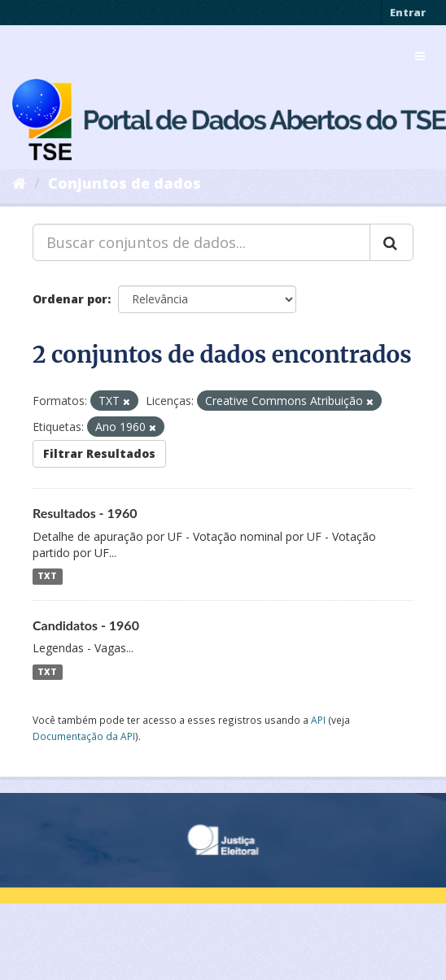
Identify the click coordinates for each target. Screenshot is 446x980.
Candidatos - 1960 (86, 625)
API (318, 720)
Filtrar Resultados (99, 453)
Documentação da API (84, 736)
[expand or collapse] (420, 56)
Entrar (408, 12)
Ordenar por (70, 299)
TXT (47, 577)
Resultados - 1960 (85, 513)
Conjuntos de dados (125, 183)
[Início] (19, 183)
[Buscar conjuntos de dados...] (201, 242)
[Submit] (391, 242)
